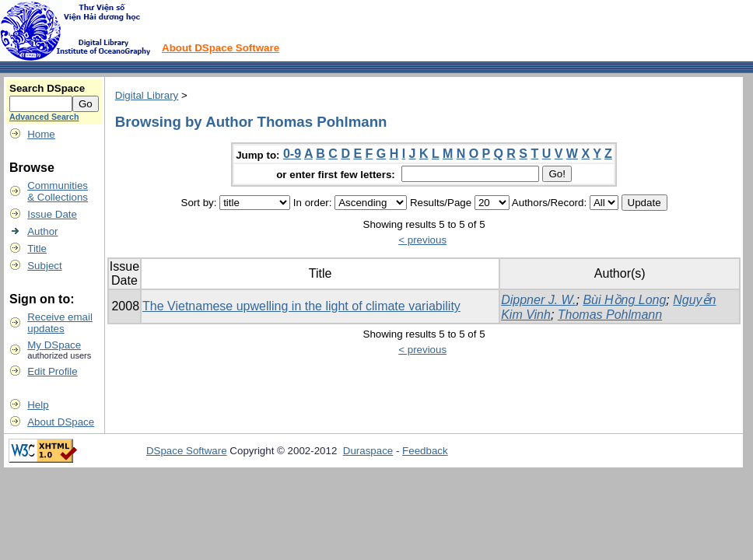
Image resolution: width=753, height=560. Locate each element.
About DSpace (61, 422)
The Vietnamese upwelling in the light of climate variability (301, 306)
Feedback (425, 451)
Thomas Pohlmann (610, 315)
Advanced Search (44, 117)
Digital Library (147, 95)
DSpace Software (187, 451)
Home (41, 134)
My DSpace (54, 345)
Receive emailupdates (60, 323)
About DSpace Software (221, 48)
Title (37, 248)
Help (38, 405)
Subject (44, 266)
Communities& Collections (58, 191)
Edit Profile (52, 371)
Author (42, 231)
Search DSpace (47, 88)
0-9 (292, 154)
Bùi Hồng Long (624, 300)
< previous (422, 240)
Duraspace (368, 451)
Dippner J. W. (538, 300)
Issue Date (52, 214)
